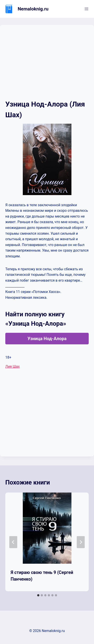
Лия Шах (12, 366)
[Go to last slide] (13, 542)
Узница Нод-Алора (47, 339)
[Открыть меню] (86, 9)
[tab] (38, 595)
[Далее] (81, 542)
